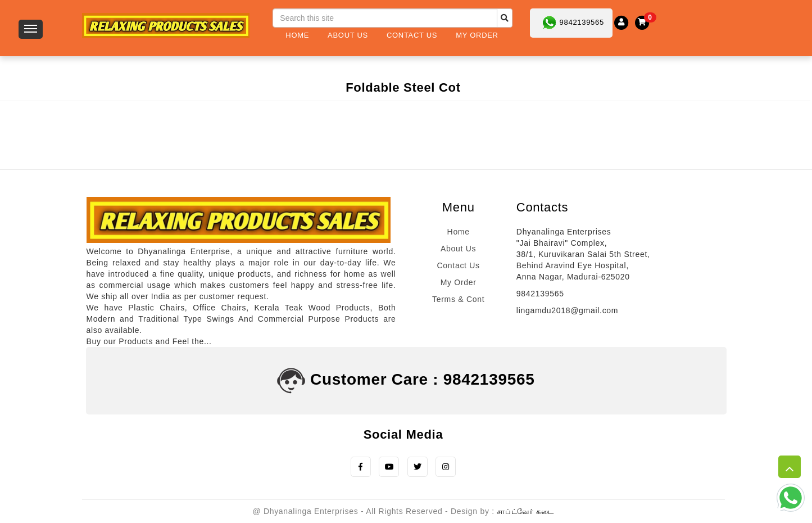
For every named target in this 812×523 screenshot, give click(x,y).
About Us (348, 35)
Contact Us (412, 35)
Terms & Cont (458, 299)
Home (297, 35)
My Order (477, 35)
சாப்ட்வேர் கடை (525, 512)
